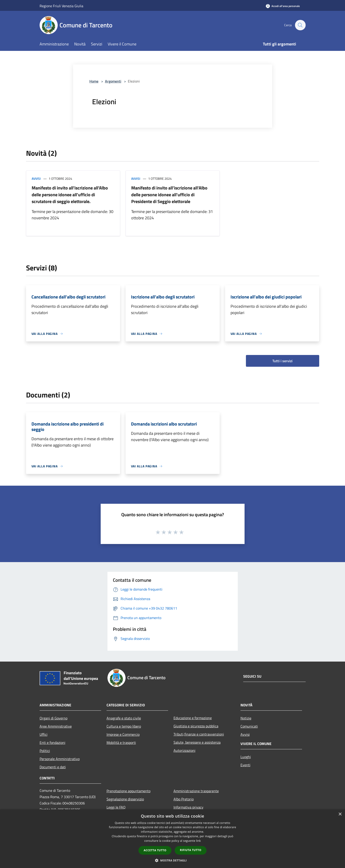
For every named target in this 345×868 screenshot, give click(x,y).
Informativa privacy (188, 807)
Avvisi (36, 179)
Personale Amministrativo (60, 759)
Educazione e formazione (193, 718)
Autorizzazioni (184, 750)
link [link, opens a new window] (199, 841)
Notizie (246, 718)
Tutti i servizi (282, 361)
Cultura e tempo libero (124, 726)
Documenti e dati (53, 767)
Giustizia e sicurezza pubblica (196, 726)
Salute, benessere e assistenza (197, 742)
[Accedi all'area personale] (283, 6)
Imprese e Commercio (123, 734)
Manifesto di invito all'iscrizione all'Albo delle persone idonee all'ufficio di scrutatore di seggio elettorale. (70, 195)
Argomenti (113, 81)
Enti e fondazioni (52, 743)
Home (94, 81)
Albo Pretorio (184, 799)
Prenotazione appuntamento (128, 791)
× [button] (340, 814)
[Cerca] (300, 25)
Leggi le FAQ (116, 807)
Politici (45, 751)
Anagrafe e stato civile (124, 718)
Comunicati (249, 726)
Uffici (44, 734)
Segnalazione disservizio (125, 799)
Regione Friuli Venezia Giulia (61, 6)
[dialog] (172, 839)
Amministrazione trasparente (196, 791)
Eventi (245, 765)
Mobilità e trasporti (121, 743)
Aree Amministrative (56, 726)
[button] (173, 860)
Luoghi (246, 757)
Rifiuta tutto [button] (191, 850)
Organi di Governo (54, 718)
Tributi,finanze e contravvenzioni (199, 734)
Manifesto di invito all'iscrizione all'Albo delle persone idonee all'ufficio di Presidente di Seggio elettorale (169, 195)
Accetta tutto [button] (155, 850)
